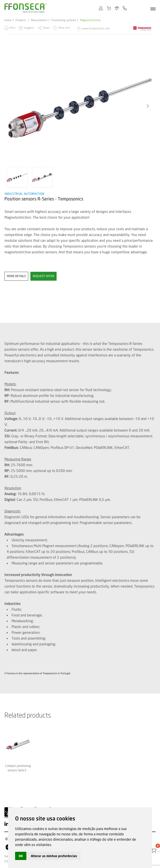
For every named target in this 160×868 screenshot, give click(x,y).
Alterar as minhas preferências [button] (54, 856)
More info (64, 28)
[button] (148, 106)
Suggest (29, 28)
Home (8, 20)
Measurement (39, 20)
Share (46, 28)
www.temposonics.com (96, 28)
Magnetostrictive (90, 20)
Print (13, 28)
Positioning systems (64, 20)
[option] (80, 106)
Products (21, 20)
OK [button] (21, 856)
